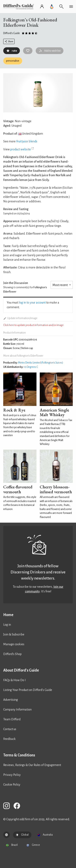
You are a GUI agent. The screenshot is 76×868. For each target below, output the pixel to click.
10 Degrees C (31, 367)
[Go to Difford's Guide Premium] (52, 7)
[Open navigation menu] (71, 7)
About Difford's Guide (21, 670)
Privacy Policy (12, 775)
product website (21, 149)
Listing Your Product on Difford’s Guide (28, 690)
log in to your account (32, 303)
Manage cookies (14, 644)
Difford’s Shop (12, 654)
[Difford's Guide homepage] (19, 7)
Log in (7, 625)
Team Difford (12, 719)
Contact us (10, 729)
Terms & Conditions (19, 755)
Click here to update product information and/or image (33, 325)
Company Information (17, 709)
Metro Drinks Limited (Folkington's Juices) (41, 363)
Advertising (11, 700)
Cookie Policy (12, 785)
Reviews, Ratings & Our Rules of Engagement (32, 765)
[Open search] (61, 7)
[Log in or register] (42, 7)
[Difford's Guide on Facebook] (18, 806)
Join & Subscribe (14, 634)
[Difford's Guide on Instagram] (8, 806)
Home (8, 615)
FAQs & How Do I (14, 680)
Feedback (9, 739)
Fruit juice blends (27, 141)
